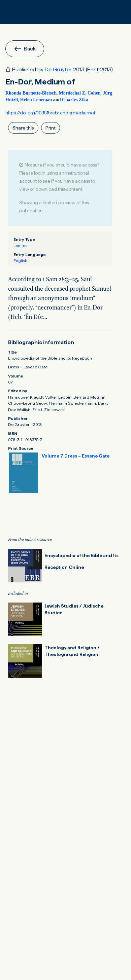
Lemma (21, 245)
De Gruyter (58, 69)
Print (51, 128)
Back (25, 49)
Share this (23, 128)
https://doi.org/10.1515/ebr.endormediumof (50, 113)
